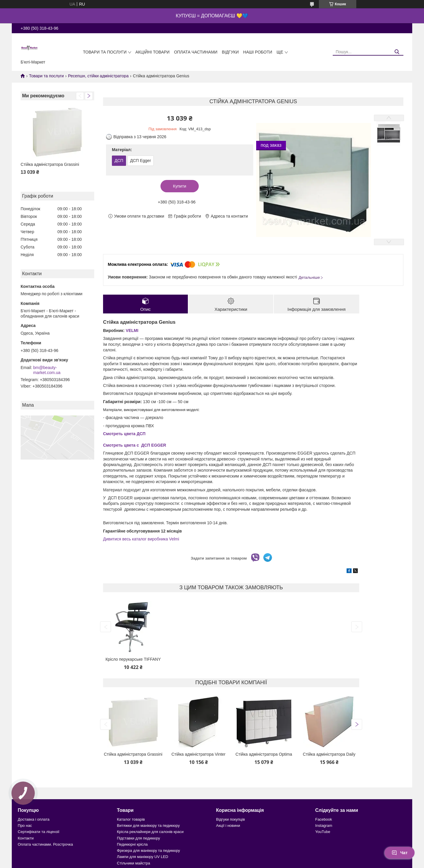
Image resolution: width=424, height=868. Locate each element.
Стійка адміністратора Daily (329, 754)
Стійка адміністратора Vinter (198, 754)
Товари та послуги (105, 52)
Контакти (26, 838)
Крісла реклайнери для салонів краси (150, 832)
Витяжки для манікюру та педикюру (148, 826)
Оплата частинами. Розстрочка (45, 844)
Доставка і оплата (34, 819)
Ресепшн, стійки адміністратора (98, 76)
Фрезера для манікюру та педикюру (148, 851)
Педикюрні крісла (132, 844)
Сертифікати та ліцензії (38, 832)
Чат (400, 853)
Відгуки (230, 52)
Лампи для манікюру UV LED (143, 857)
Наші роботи (258, 52)
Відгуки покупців (231, 819)
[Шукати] (397, 52)
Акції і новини (228, 826)
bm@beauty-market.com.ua (47, 370)
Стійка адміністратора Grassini (50, 164)
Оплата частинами (196, 52)
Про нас (25, 826)
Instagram (324, 826)
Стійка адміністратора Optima (264, 754)
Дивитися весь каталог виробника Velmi (141, 539)
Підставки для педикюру (139, 838)
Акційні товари (153, 52)
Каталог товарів (131, 819)
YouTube (323, 832)
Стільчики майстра (134, 863)
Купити (180, 186)
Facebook (323, 819)
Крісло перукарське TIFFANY (133, 659)
